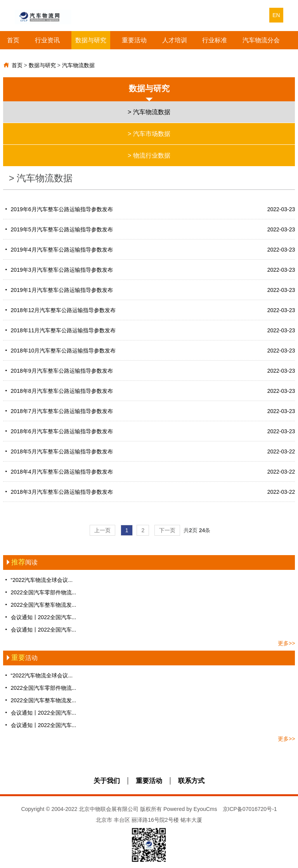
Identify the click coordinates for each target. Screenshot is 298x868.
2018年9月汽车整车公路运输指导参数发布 (149, 371)
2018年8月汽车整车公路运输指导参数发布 (149, 391)
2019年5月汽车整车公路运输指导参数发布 (149, 229)
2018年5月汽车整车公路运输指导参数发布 (149, 451)
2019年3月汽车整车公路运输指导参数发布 (149, 270)
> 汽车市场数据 (149, 134)
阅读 (20, 562)
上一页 (102, 530)
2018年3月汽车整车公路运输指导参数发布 (149, 492)
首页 (13, 40)
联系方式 (191, 781)
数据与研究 (91, 40)
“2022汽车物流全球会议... (38, 580)
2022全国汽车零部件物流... (40, 592)
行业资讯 (47, 40)
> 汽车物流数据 (149, 112)
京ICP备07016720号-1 (250, 809)
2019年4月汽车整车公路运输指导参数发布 (149, 250)
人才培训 (175, 40)
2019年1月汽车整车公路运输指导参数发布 (149, 290)
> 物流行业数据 (149, 155)
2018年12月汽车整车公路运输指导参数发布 (149, 310)
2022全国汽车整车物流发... (40, 605)
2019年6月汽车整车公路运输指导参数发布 (149, 209)
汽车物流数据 (78, 65)
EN (276, 15)
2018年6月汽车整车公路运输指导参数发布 (149, 431)
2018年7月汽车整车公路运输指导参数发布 (149, 411)
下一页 (167, 530)
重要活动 (134, 40)
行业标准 (215, 40)
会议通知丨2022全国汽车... (40, 617)
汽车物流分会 (261, 40)
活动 (20, 658)
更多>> (286, 643)
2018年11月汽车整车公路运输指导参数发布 (149, 330)
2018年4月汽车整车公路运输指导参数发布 (149, 472)
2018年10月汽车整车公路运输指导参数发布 (149, 351)
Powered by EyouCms (189, 809)
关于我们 (107, 781)
